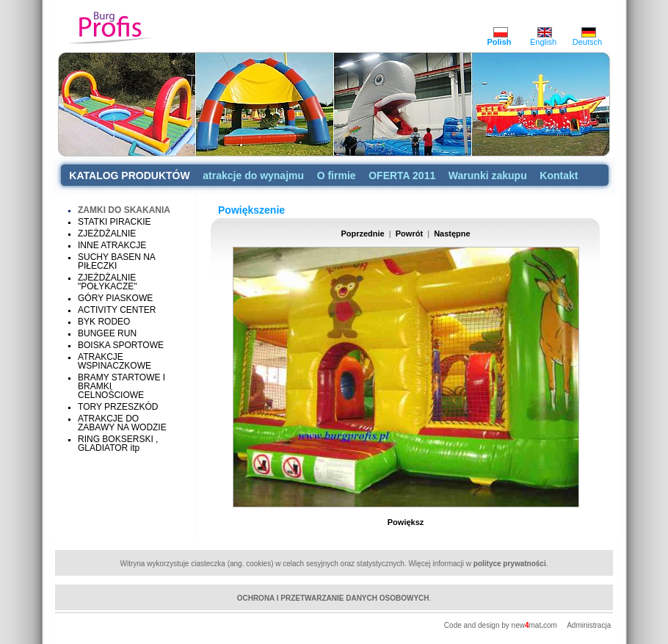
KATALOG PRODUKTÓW (129, 176)
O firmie (337, 176)
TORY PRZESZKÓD (118, 407)
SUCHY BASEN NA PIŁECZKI (116, 261)
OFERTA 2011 (402, 176)
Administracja (589, 625)
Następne (452, 234)
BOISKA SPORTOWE (121, 345)
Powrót (409, 234)
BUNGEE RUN (107, 333)
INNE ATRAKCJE (112, 245)
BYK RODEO (104, 322)
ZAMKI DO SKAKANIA (124, 210)
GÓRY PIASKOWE (115, 298)
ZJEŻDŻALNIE (107, 234)
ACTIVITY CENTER (117, 310)
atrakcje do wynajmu (253, 176)
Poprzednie (362, 234)
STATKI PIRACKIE (115, 222)
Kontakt (559, 176)
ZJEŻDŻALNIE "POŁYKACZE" (108, 282)
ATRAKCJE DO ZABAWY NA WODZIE (122, 423)
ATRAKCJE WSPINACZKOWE (115, 361)
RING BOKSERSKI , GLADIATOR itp (118, 444)
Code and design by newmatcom (502, 625)
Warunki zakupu (488, 176)
